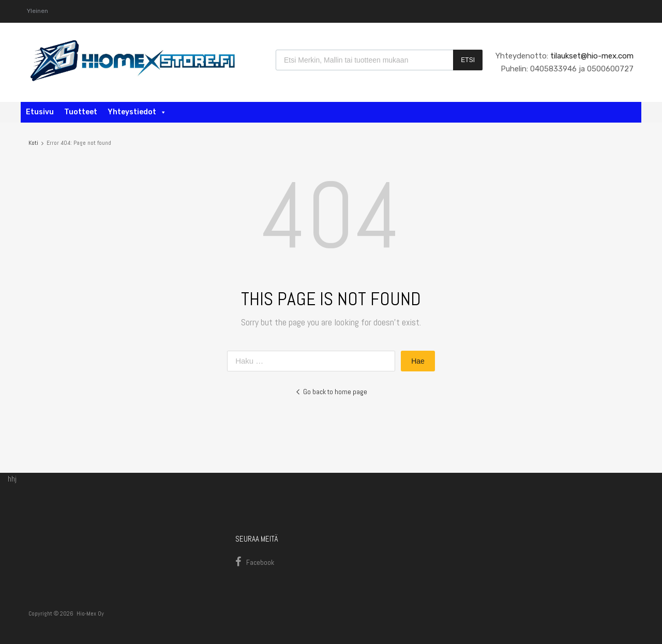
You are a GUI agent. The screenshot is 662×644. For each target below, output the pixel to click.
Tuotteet (81, 112)
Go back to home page (331, 392)
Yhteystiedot (137, 112)
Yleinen (37, 11)
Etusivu (40, 112)
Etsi (468, 60)
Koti (33, 143)
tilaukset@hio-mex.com (591, 56)
